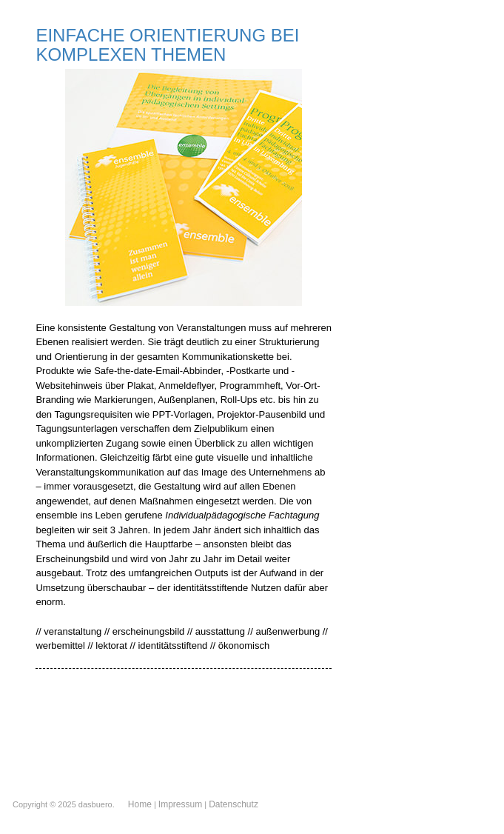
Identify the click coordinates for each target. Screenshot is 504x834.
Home (140, 804)
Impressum (180, 804)
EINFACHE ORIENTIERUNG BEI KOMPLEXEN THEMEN (167, 45)
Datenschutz (233, 804)
